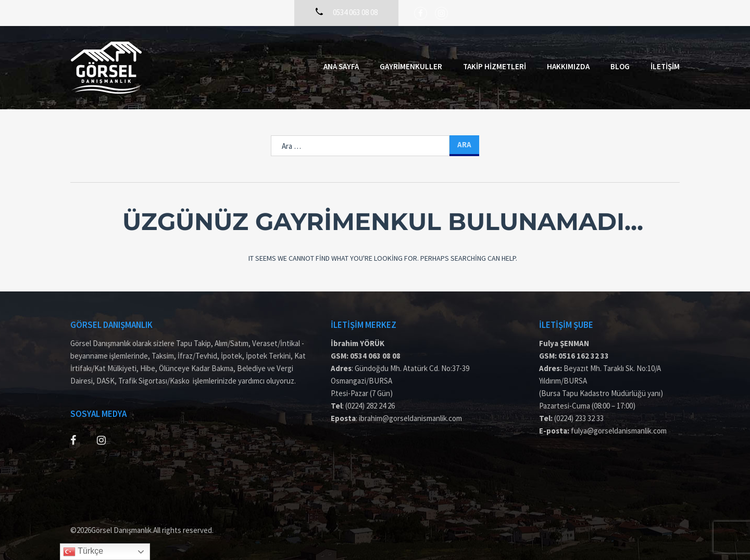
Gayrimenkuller (411, 66)
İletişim (665, 66)
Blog (620, 66)
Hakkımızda (568, 66)
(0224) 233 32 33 (579, 418)
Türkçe (83, 552)
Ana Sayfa (341, 66)
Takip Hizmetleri (495, 66)
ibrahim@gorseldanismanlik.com (410, 418)
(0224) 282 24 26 (370, 406)
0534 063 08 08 (375, 356)
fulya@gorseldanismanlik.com (619, 431)
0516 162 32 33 (584, 356)
